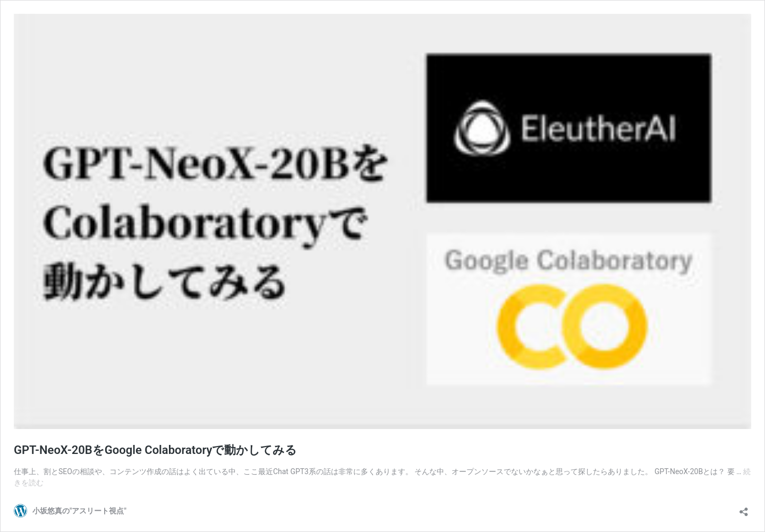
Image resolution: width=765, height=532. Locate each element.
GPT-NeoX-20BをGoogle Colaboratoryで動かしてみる (155, 450)
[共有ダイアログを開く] (744, 508)
